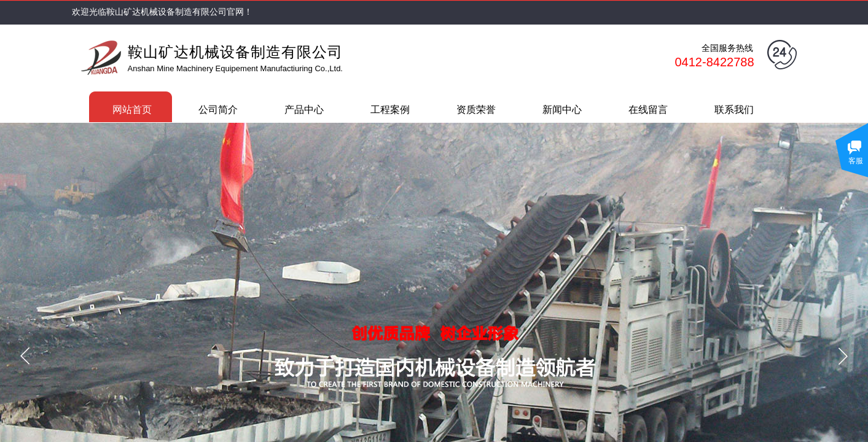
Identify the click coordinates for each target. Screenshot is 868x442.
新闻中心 (562, 110)
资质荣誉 (476, 110)
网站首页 (132, 110)
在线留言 (648, 110)
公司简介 (218, 110)
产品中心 (304, 110)
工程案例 (390, 110)
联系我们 (734, 110)
